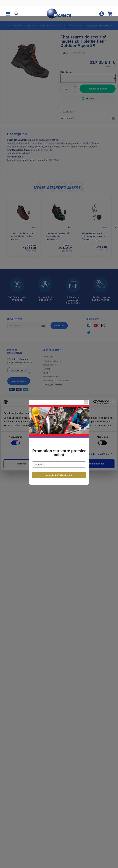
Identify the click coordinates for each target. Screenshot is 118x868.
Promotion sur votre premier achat (59, 445)
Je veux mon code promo (59, 467)
